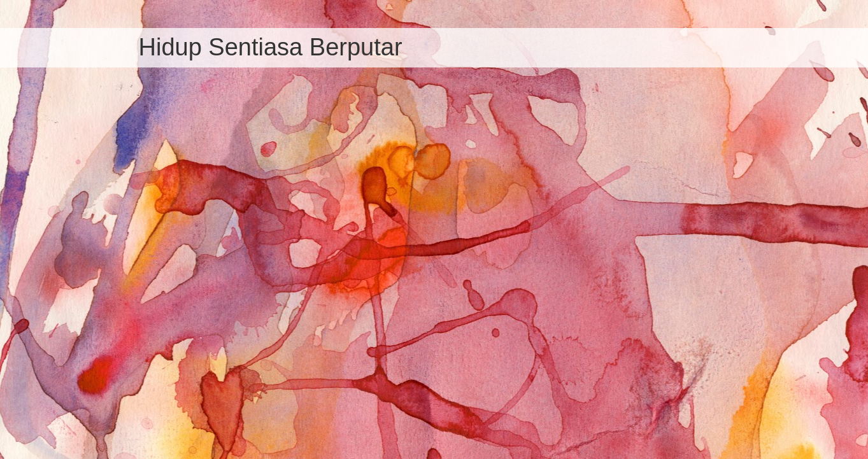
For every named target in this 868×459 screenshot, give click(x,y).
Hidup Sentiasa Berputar (271, 47)
